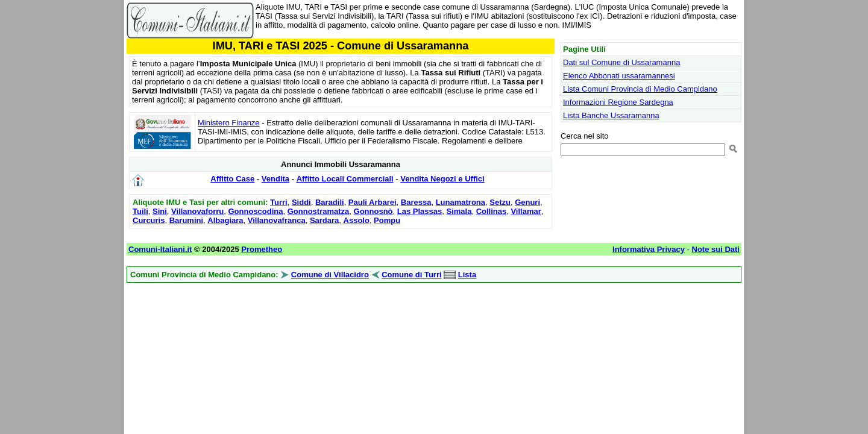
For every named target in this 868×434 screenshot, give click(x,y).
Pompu (387, 220)
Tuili (140, 211)
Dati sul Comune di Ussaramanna (621, 62)
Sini (160, 211)
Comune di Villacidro (330, 275)
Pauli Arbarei (373, 202)
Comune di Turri (411, 275)
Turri (279, 202)
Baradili (330, 202)
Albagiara (225, 220)
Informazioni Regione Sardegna (618, 102)
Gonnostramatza (319, 211)
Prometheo (262, 249)
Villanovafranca (277, 220)
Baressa (416, 202)
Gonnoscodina (256, 211)
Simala (459, 211)
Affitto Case (232, 179)
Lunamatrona (461, 202)
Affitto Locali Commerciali (345, 179)
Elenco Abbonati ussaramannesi (619, 76)
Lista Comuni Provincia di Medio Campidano (640, 89)
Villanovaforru (197, 211)
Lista (467, 275)
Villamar (526, 211)
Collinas (492, 211)
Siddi (301, 202)
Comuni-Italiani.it (160, 249)
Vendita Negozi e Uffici (442, 179)
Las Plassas (420, 211)
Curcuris (149, 220)
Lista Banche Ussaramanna (611, 115)
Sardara (324, 220)
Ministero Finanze (229, 123)
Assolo (357, 220)
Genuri (527, 202)
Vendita (275, 179)
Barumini (186, 220)
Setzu (500, 202)
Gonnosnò (373, 211)
